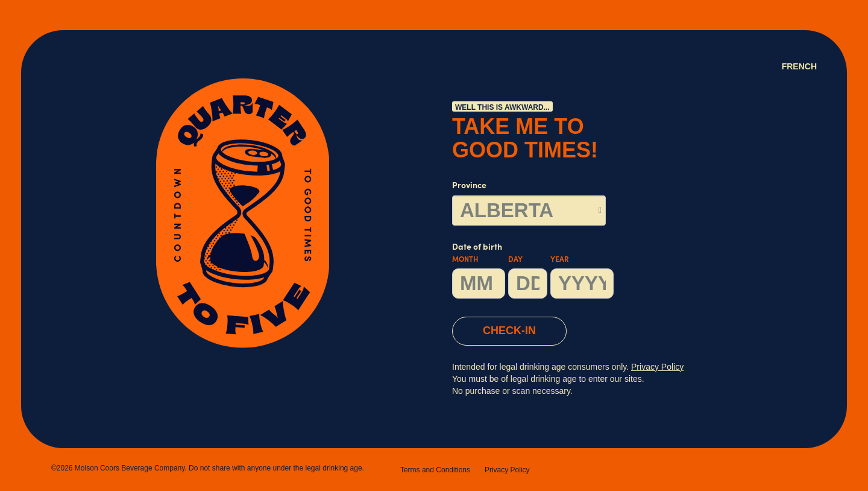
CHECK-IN (509, 331)
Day (515, 260)
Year (560, 260)
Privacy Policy (507, 470)
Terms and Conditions (435, 470)
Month (465, 260)
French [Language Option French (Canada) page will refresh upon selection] (799, 66)
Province (469, 186)
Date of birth (533, 271)
